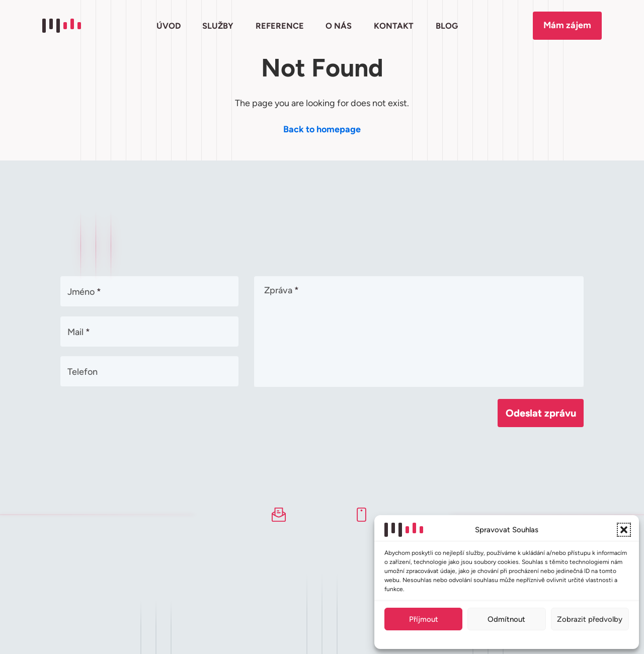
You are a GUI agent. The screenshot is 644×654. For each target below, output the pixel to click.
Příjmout (424, 619)
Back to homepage (322, 129)
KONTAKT (394, 26)
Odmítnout (506, 619)
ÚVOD (169, 26)
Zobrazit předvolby (590, 619)
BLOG (446, 26)
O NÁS (339, 26)
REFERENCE (280, 26)
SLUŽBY (218, 26)
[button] (624, 530)
